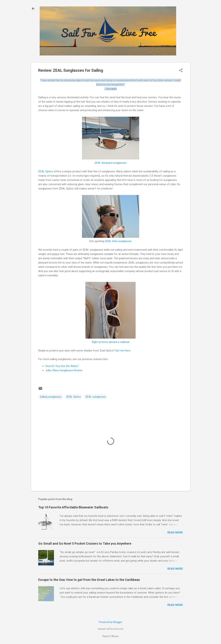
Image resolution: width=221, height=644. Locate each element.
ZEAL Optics (46, 171)
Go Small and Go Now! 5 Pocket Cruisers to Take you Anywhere (85, 543)
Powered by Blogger (110, 622)
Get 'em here (123, 351)
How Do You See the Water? (62, 366)
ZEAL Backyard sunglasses (110, 163)
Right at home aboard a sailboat (111, 342)
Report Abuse (111, 636)
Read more (175, 533)
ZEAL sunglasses (96, 397)
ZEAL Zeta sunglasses (118, 241)
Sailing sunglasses (51, 397)
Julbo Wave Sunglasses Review (64, 370)
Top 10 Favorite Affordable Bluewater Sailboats (73, 507)
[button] (181, 71)
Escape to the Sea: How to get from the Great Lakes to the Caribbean (89, 580)
